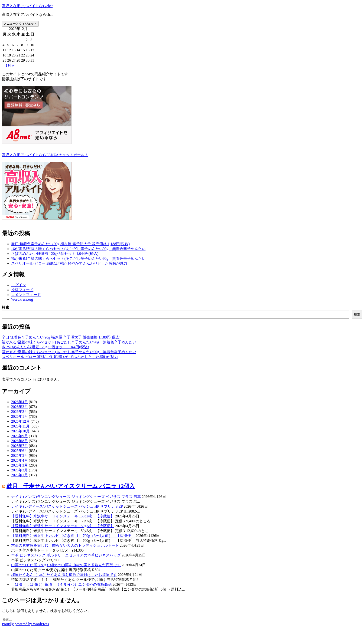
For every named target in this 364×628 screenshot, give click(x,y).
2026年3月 (19, 407)
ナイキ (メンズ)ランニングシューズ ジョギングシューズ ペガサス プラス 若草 (76, 497)
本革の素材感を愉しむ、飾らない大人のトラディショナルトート (65, 545)
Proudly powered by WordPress (25, 624)
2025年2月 (19, 470)
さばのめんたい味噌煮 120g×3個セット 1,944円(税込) (55, 254)
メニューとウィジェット (20, 24)
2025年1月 (19, 475)
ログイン (19, 285)
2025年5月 (19, 455)
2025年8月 (19, 441)
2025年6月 (19, 451)
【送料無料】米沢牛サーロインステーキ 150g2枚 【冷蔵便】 (63, 516)
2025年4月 (19, 460)
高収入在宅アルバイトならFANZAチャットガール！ (45, 155)
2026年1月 (19, 416)
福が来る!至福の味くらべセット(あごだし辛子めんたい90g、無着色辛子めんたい (78, 249)
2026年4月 (19, 402)
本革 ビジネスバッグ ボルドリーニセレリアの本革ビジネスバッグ (66, 555)
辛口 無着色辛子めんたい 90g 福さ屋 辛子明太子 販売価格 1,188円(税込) (70, 244)
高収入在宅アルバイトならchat (27, 6)
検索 (6, 307)
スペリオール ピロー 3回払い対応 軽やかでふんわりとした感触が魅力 (69, 263)
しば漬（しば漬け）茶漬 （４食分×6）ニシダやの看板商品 (61, 584)
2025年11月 (20, 426)
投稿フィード (22, 290)
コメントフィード (26, 295)
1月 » (10, 65)
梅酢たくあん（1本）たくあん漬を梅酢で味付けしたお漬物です (64, 575)
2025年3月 (19, 465)
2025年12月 (20, 421)
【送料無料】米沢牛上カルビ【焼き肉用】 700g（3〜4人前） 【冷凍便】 (73, 536)
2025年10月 (20, 431)
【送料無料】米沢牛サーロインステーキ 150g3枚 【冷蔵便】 (63, 526)
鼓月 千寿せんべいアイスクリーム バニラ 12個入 (71, 486)
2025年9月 (19, 436)
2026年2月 (19, 412)
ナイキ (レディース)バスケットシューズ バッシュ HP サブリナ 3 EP (67, 506)
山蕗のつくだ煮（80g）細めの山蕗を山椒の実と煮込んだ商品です (66, 565)
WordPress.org (22, 299)
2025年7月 (19, 446)
